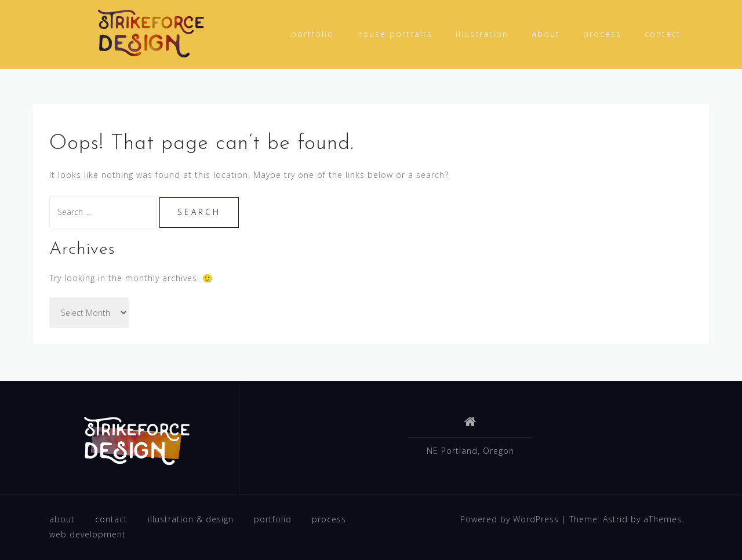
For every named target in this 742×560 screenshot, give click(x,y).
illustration (482, 34)
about (546, 34)
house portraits (395, 34)
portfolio (312, 34)
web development (88, 534)
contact (663, 34)
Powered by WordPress (510, 519)
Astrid (615, 519)
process (602, 34)
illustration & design (191, 519)
